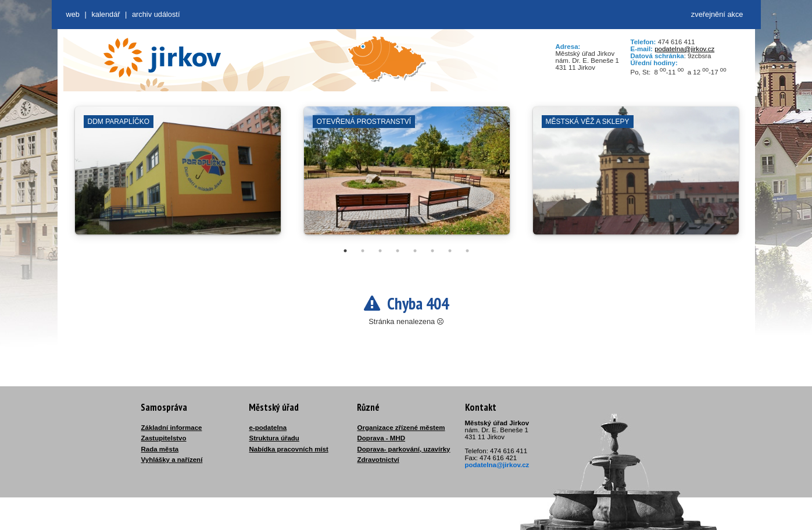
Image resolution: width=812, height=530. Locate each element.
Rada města (160, 449)
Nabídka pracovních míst (289, 449)
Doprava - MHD (382, 438)
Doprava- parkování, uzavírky (404, 449)
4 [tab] (398, 251)
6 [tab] (432, 251)
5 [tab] (415, 251)
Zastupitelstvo (164, 438)
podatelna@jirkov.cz (684, 49)
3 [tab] (380, 251)
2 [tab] (363, 251)
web (73, 14)
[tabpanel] (178, 176)
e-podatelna (268, 428)
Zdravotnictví (378, 460)
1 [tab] (345, 251)
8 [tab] (467, 251)
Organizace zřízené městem (401, 428)
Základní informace (172, 428)
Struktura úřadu (274, 438)
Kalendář (105, 14)
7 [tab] (450, 251)
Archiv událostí (156, 14)
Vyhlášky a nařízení (172, 460)
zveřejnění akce (717, 14)
